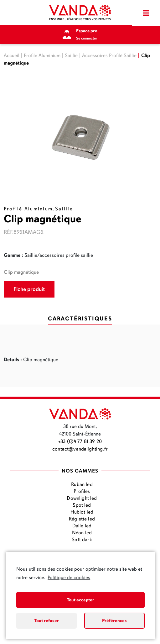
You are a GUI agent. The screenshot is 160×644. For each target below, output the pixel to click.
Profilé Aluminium (42, 55)
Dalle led (82, 526)
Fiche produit (29, 289)
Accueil (12, 55)
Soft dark (82, 540)
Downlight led (82, 498)
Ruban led (82, 484)
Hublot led (82, 512)
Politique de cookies (69, 578)
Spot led (82, 505)
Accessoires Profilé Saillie (109, 55)
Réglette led (82, 519)
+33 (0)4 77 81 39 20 (80, 441)
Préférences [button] (114, 620)
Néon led (82, 533)
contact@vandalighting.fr (80, 449)
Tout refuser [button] (46, 620)
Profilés (82, 491)
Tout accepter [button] (80, 600)
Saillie (71, 55)
